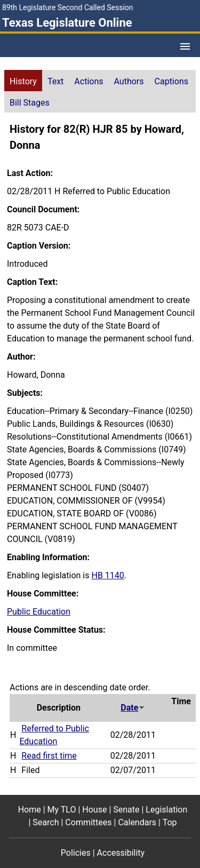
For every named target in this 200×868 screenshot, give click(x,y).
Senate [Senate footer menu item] (126, 810)
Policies (76, 853)
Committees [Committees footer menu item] (88, 822)
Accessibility (121, 853)
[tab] (23, 81)
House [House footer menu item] (94, 810)
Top (170, 822)
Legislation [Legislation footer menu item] (166, 810)
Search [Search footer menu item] (46, 822)
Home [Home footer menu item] (30, 810)
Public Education (39, 612)
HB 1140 (107, 575)
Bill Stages (30, 103)
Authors (129, 81)
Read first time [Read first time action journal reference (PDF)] (49, 756)
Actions (89, 81)
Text (55, 81)
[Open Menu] (185, 46)
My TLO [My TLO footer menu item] (62, 810)
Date (133, 708)
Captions (171, 81)
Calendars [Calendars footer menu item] (137, 822)
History (23, 81)
